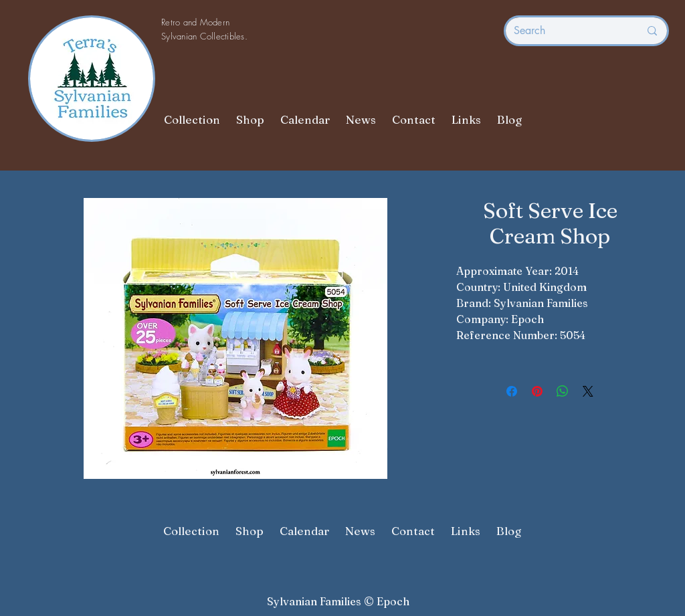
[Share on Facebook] (512, 391)
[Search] (567, 31)
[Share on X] (588, 391)
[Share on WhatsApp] (563, 391)
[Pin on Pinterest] (537, 391)
